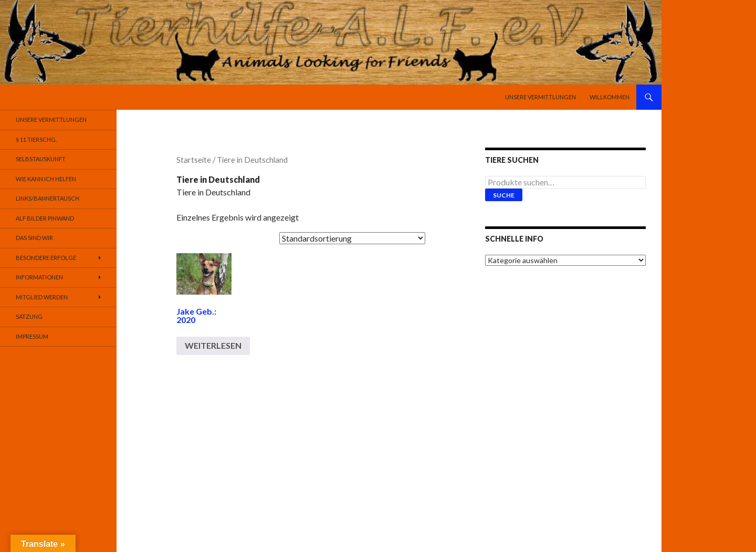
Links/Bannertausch (48, 198)
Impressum (32, 336)
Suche (504, 195)
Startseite (194, 160)
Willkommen (610, 97)
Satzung (29, 316)
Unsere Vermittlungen (540, 97)
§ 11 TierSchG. (36, 139)
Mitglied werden (42, 297)
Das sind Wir (34, 238)
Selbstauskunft (41, 159)
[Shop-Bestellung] (352, 238)
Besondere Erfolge (46, 258)
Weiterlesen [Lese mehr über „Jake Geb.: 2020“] (213, 345)
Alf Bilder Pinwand (45, 218)
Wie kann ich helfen (46, 179)
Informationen (39, 277)
